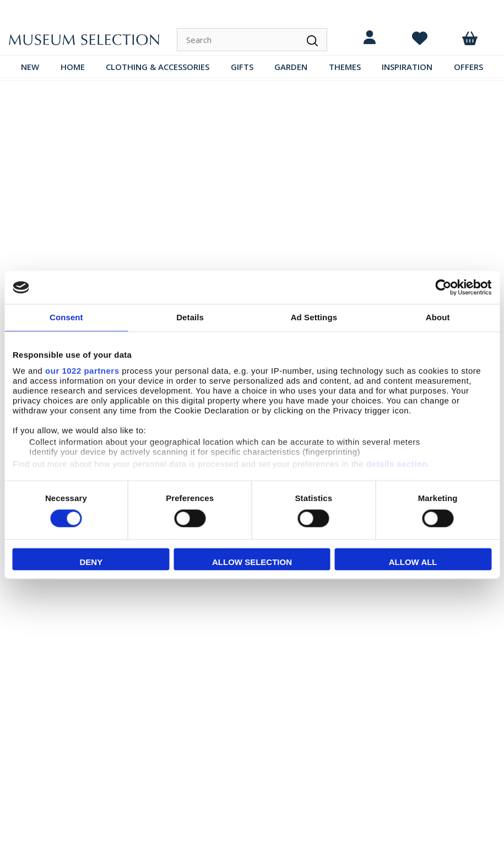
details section (397, 464)
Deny (91, 563)
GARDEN (291, 67)
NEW (30, 67)
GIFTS (242, 67)
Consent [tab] (66, 317)
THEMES (345, 67)
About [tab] (438, 317)
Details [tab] (190, 317)
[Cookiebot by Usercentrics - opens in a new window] (443, 287)
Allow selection (252, 563)
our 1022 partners (82, 371)
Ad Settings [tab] (314, 317)
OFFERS (468, 67)
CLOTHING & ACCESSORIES (158, 67)
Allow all (413, 563)
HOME (73, 67)
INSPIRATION (407, 67)
